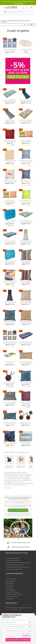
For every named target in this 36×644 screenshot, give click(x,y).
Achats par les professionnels (15, 565)
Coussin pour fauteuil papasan (26, 50)
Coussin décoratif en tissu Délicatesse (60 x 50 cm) (26, 363)
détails (6, 619)
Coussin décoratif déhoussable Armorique (26, 283)
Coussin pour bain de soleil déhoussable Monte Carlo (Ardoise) (10, 303)
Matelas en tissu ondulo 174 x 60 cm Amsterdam (10, 121)
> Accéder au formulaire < (14, 610)
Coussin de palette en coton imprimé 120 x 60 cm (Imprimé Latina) (26, 343)
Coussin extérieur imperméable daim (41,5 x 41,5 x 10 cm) (26, 142)
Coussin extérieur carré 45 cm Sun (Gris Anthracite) (26, 182)
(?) (16, 622)
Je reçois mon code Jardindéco (18, 510)
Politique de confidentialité (14, 569)
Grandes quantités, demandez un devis (18, 567)
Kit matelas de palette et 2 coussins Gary (10, 403)
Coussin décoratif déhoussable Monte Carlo (26, 303)
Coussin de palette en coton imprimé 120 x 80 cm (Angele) (10, 101)
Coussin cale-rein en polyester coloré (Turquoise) (10, 262)
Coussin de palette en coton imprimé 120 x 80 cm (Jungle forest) (26, 222)
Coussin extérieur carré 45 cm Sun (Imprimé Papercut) (10, 283)
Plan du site (10, 599)
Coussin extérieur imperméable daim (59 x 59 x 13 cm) (10, 202)
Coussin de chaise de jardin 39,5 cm (10, 161)
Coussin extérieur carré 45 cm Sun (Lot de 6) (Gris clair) (10, 51)
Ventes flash (10, 583)
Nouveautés (10, 588)
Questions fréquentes (13, 560)
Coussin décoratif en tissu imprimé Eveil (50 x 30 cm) (10, 424)
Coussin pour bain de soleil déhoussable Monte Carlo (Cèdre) (26, 101)
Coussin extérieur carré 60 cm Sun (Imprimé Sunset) (10, 444)
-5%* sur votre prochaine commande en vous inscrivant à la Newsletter (18, 498)
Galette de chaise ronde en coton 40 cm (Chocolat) (10, 383)
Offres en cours (11, 581)
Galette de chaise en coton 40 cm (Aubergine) (26, 404)
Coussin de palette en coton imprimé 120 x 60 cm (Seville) (26, 121)
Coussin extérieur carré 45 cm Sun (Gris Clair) (26, 161)
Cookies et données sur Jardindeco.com (12, 616)
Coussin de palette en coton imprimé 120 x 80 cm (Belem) (10, 242)
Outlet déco (10, 585)
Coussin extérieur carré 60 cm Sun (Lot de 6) (10, 342)
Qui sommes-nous (12, 579)
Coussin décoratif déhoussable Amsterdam (26, 262)
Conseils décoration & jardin (15, 594)
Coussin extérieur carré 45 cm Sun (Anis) (26, 201)
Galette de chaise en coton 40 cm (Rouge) (10, 141)
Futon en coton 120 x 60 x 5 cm (10, 362)
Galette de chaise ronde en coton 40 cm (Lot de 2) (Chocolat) (26, 424)
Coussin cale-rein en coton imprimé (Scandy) (26, 444)
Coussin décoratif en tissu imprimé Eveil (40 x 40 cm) (10, 323)
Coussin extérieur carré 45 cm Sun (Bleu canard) (26, 383)
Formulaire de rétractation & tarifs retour (18, 563)
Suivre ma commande (13, 558)
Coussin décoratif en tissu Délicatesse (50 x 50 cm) (26, 323)
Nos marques (10, 590)
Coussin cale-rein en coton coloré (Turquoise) (10, 222)
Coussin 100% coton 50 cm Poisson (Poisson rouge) (10, 182)
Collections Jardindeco (13, 592)
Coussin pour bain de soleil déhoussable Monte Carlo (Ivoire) (26, 242)
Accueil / (4, 21)
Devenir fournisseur (12, 597)
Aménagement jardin (13, 21)
